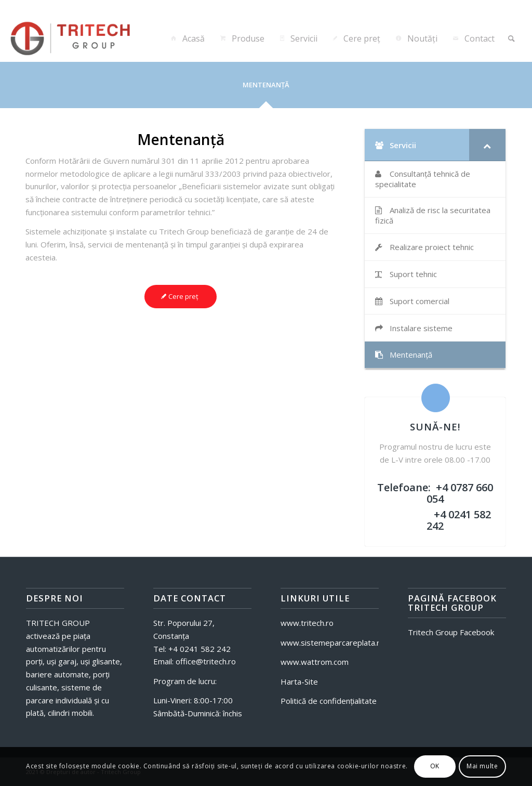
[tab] (266, 89)
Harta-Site (299, 682)
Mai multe (482, 766)
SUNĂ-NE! (435, 427)
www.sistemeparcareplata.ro (332, 643)
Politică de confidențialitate (329, 701)
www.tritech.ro (307, 623)
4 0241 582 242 (202, 649)
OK (435, 766)
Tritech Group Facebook (451, 632)
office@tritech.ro (205, 661)
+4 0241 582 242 (459, 520)
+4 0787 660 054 (460, 493)
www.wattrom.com (315, 662)
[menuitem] (187, 38)
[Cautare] (511, 38)
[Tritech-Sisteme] (75, 38)
